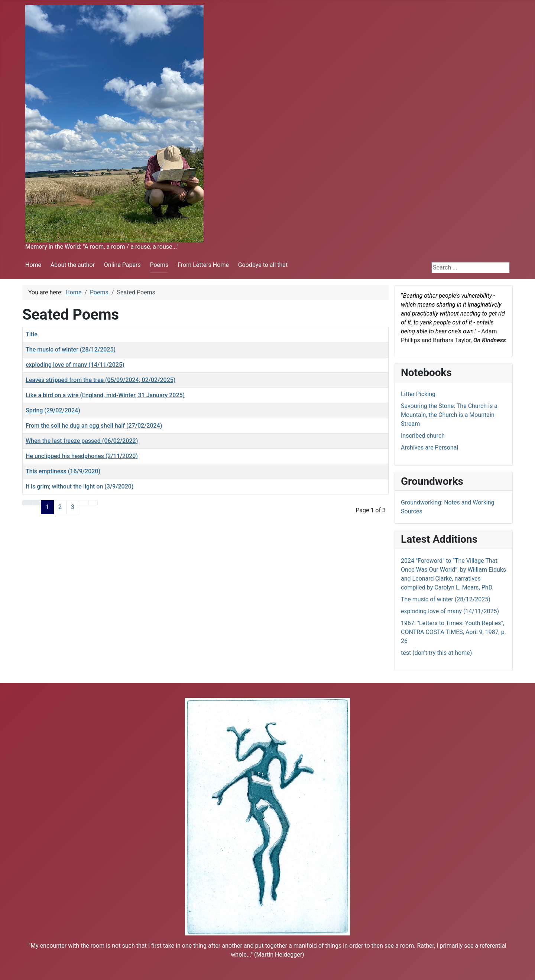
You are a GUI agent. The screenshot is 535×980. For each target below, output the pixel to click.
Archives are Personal (429, 447)
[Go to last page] (93, 503)
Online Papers (122, 265)
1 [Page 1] (47, 507)
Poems (159, 265)
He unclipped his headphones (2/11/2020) (82, 456)
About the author (73, 265)
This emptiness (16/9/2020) (63, 471)
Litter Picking (418, 394)
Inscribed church (423, 436)
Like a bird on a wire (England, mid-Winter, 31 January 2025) (105, 395)
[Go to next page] (84, 503)
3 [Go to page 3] (73, 507)
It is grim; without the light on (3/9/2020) (80, 486)
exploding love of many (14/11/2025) (75, 365)
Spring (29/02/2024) (53, 410)
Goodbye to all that (263, 265)
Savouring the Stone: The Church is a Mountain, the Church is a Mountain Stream (449, 415)
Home (33, 265)
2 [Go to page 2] (60, 507)
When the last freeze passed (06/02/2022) (82, 441)
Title (32, 334)
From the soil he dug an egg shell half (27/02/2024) (94, 426)
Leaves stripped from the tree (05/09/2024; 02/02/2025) (100, 380)
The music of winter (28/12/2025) (71, 349)
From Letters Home (203, 265)
